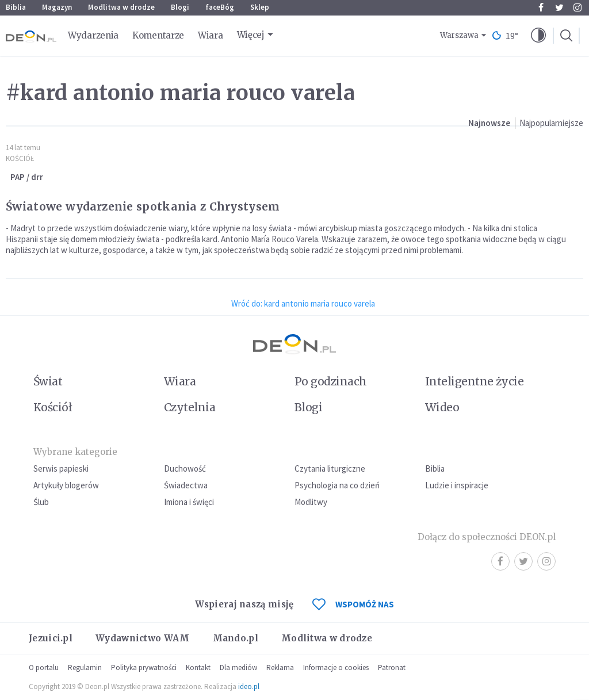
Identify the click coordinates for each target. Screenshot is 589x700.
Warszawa (459, 35)
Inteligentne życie (474, 381)
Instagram (577, 7)
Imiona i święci (189, 502)
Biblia (16, 7)
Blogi (180, 7)
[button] (538, 36)
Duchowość (185, 468)
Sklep (260, 7)
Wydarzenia (93, 35)
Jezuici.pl (51, 638)
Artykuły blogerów (66, 485)
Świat (48, 381)
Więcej (251, 35)
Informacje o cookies (336, 668)
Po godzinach (331, 381)
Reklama (280, 668)
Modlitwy (311, 502)
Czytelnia (190, 407)
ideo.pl (249, 686)
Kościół (20, 158)
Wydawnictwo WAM (143, 638)
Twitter (559, 7)
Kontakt (198, 668)
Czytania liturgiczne (330, 468)
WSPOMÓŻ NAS (353, 604)
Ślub (41, 502)
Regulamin (85, 668)
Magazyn (57, 7)
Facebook (541, 7)
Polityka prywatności (144, 668)
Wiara (211, 35)
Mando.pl (236, 638)
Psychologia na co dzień (337, 485)
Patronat (392, 668)
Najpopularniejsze (551, 123)
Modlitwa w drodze (121, 7)
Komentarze (158, 35)
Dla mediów (238, 668)
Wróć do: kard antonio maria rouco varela (303, 303)
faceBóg (220, 7)
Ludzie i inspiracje (457, 485)
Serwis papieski (61, 468)
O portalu (44, 668)
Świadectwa (186, 485)
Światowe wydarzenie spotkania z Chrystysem (143, 206)
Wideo (442, 407)
